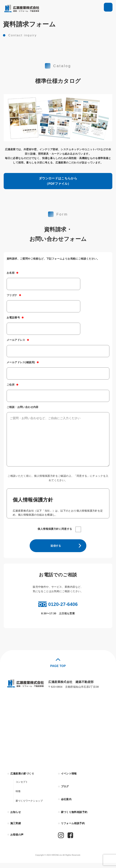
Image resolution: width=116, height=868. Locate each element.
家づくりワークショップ (30, 805)
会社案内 (67, 803)
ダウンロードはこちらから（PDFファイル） (58, 182)
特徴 (18, 795)
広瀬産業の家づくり (24, 777)
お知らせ (16, 816)
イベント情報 (70, 777)
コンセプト (22, 786)
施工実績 (16, 828)
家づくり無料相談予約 (76, 816)
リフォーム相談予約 (75, 828)
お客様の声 (18, 840)
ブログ (65, 790)
